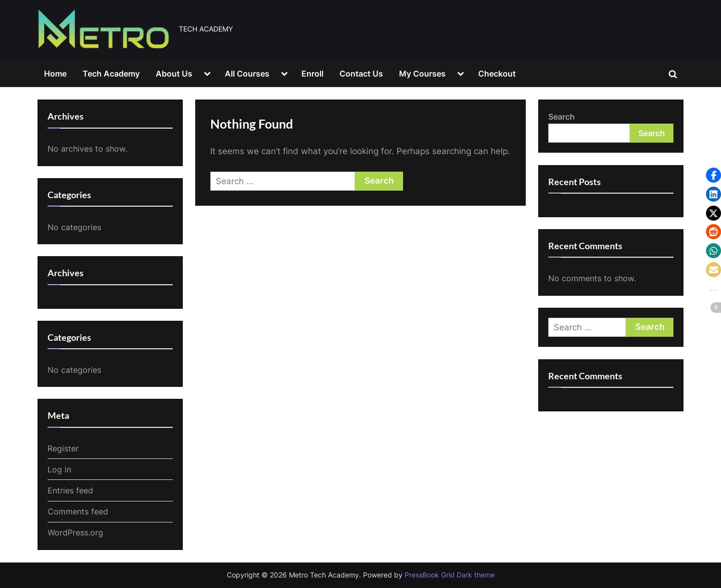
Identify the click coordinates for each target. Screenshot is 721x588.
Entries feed (70, 490)
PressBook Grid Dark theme (450, 575)
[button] (713, 175)
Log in (59, 469)
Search (562, 117)
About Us (174, 74)
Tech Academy (111, 74)
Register (63, 448)
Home (55, 74)
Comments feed (78, 511)
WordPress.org (75, 532)
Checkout (497, 74)
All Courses (247, 74)
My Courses (422, 74)
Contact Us (361, 74)
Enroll (312, 74)
